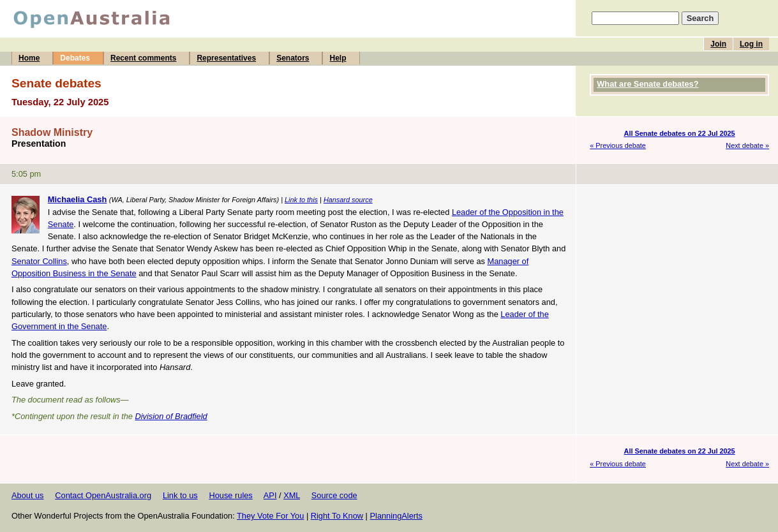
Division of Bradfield (171, 416)
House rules (230, 495)
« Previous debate (618, 145)
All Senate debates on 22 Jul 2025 (680, 133)
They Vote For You (270, 516)
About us (28, 495)
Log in (751, 44)
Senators (293, 58)
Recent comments (143, 58)
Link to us (180, 495)
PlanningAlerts (397, 516)
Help (338, 58)
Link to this (301, 200)
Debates (75, 58)
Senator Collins (39, 261)
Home (29, 58)
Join (718, 44)
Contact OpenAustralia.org (103, 495)
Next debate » (747, 145)
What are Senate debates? (647, 84)
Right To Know (337, 516)
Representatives (226, 58)
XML (292, 495)
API (270, 495)
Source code (334, 495)
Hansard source (348, 200)
